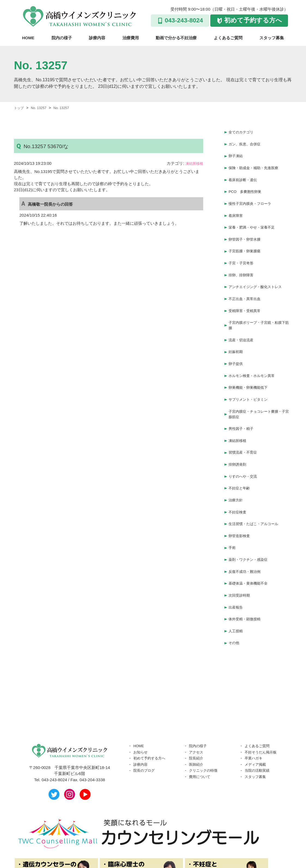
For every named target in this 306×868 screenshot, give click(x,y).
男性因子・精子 (243, 402)
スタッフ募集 (272, 38)
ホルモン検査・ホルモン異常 (255, 353)
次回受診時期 (241, 553)
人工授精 (237, 586)
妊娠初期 (237, 332)
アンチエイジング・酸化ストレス (259, 272)
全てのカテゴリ (243, 131)
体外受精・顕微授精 (247, 575)
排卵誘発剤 (239, 435)
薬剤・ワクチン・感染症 (251, 521)
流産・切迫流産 (243, 321)
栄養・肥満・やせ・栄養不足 (255, 218)
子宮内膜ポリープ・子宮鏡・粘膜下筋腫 (259, 307)
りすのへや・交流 (245, 445)
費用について (201, 730)
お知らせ (142, 705)
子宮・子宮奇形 (243, 250)
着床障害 (237, 207)
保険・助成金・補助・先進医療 (257, 164)
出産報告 (237, 564)
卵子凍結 (237, 153)
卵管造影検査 (241, 499)
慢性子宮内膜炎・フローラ (253, 196)
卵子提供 (237, 342)
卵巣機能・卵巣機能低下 (251, 364)
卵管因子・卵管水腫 (247, 228)
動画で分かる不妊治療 (176, 38)
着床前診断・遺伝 (245, 174)
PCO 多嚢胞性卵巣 (247, 185)
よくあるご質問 (228, 38)
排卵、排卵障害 (243, 261)
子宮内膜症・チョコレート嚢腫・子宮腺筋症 (259, 388)
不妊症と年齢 (241, 456)
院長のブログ (146, 723)
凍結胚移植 (193, 163)
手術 (233, 510)
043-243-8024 (184, 20)
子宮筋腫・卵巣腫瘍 (247, 239)
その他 (235, 596)
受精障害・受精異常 (247, 293)
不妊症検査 (239, 478)
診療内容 (97, 38)
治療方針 (237, 467)
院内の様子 (62, 38)
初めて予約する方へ (253, 20)
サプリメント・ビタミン (251, 375)
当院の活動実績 (259, 723)
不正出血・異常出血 (247, 282)
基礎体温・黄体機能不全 (251, 542)
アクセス (197, 705)
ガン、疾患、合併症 (247, 142)
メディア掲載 (257, 717)
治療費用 (131, 38)
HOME (28, 38)
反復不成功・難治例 (247, 532)
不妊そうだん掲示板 (263, 705)
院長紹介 (197, 711)
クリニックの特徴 (205, 723)
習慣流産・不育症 (245, 424)
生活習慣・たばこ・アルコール (257, 488)
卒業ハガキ (255, 711)
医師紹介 (197, 717)
